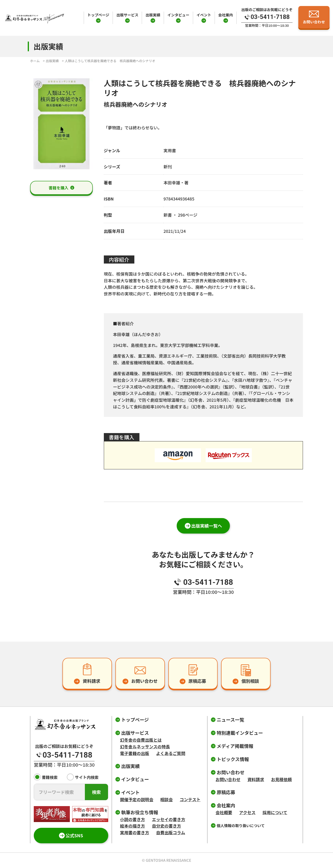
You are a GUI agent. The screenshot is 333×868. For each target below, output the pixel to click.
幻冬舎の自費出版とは (141, 740)
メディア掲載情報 (235, 746)
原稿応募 (226, 792)
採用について (275, 812)
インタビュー (178, 15)
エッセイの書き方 (169, 819)
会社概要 (224, 812)
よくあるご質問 (171, 753)
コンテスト (190, 799)
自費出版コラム (171, 832)
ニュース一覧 (230, 720)
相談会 (166, 799)
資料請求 (256, 779)
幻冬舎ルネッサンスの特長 (145, 747)
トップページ (98, 15)
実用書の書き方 (135, 832)
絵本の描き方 (133, 826)
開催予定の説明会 (137, 799)
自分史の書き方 (166, 826)
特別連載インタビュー (240, 733)
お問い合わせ (228, 779)
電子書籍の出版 (135, 753)
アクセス (247, 812)
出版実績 (153, 15)
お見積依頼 (281, 779)
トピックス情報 (233, 759)
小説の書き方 (133, 819)
